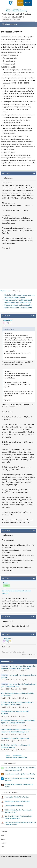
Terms (3, 839)
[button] (31, 173)
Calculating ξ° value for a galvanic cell (15, 738)
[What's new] (34, 3)
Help (3, 847)
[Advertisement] (18, 268)
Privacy (4, 843)
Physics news (6, 291)
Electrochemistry (7, 19)
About (3, 835)
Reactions (17, 19)
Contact (4, 831)
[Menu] (4, 3)
